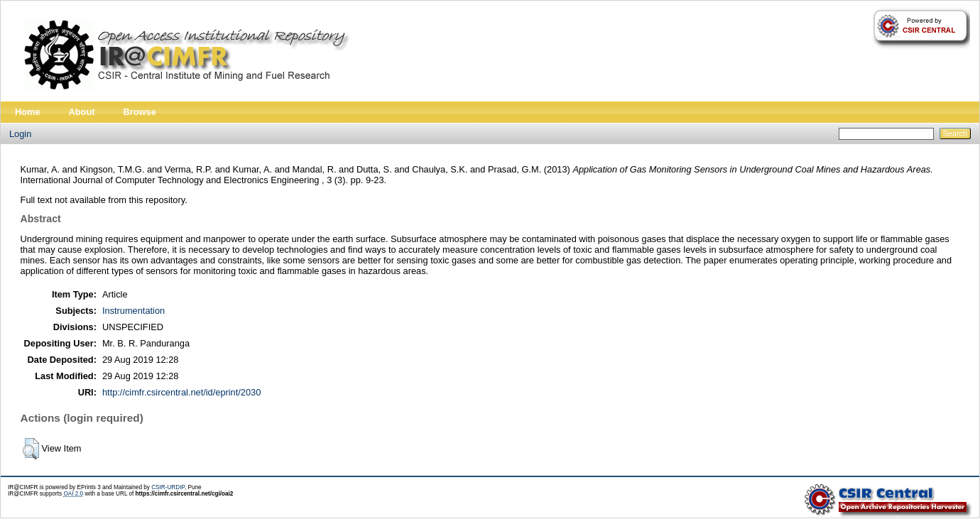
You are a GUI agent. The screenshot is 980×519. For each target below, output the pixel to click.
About (82, 112)
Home (28, 112)
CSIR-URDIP (168, 487)
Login (20, 134)
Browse (140, 112)
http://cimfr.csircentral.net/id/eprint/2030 (181, 392)
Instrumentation (134, 311)
